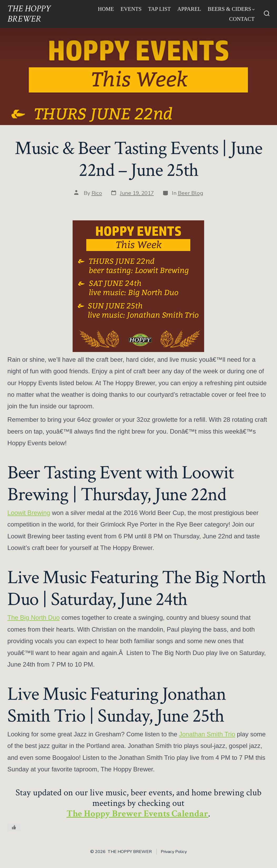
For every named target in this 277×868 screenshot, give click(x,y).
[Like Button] (14, 827)
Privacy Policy (174, 852)
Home (106, 9)
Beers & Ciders (231, 9)
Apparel (189, 9)
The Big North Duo (34, 617)
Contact (242, 19)
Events (131, 9)
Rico (97, 193)
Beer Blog (190, 193)
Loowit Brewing (29, 513)
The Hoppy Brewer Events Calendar (137, 814)
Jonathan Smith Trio (207, 734)
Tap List (159, 9)
